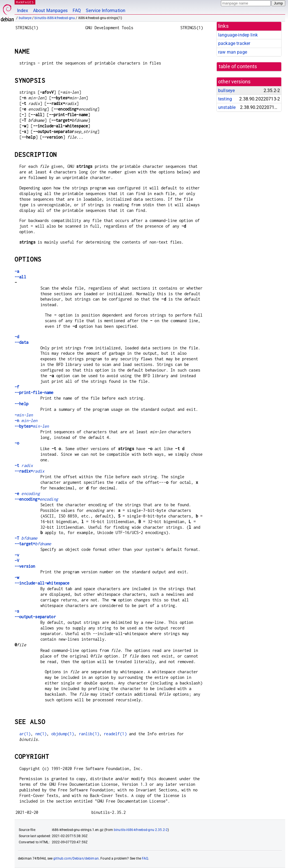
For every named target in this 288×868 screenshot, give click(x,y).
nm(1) (41, 734)
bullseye (25, 18)
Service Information (106, 11)
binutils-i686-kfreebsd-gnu (55, 18)
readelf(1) (115, 734)
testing (225, 99)
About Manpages (50, 11)
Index (23, 11)
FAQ (77, 11)
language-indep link (238, 35)
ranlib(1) (89, 734)
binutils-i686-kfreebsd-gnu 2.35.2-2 (141, 830)
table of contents (238, 67)
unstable (227, 107)
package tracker (234, 43)
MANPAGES (25, 2)
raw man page (233, 52)
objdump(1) (63, 734)
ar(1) (25, 734)
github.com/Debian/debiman (76, 858)
